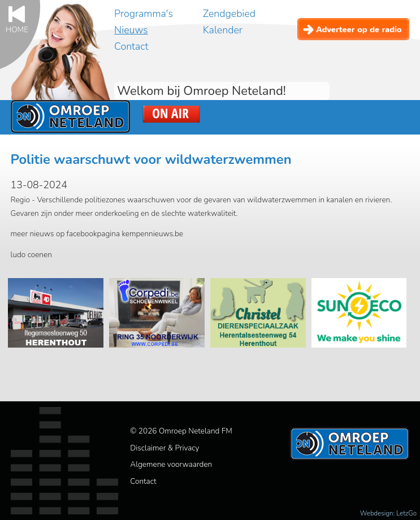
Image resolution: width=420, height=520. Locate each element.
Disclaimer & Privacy (164, 448)
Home (17, 29)
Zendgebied (229, 14)
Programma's (144, 14)
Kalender (223, 30)
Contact (131, 46)
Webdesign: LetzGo (388, 513)
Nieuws (131, 30)
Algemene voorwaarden (171, 464)
